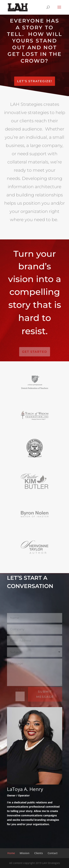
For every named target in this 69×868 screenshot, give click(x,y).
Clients (39, 853)
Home (11, 853)
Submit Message (45, 694)
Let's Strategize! (35, 81)
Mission (25, 853)
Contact (53, 853)
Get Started (35, 352)
